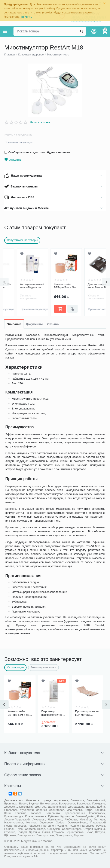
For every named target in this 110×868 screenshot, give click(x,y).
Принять (26, 17)
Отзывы (53, 324)
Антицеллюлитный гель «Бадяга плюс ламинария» (20, 286)
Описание (14, 324)
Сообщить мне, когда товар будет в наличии (37, 152)
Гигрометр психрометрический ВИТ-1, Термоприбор (53, 713)
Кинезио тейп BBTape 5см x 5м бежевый (52, 286)
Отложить (13, 160)
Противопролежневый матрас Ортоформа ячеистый (87, 713)
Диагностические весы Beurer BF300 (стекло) (87, 286)
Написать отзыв (40, 122)
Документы (34, 324)
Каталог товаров (5, 31)
